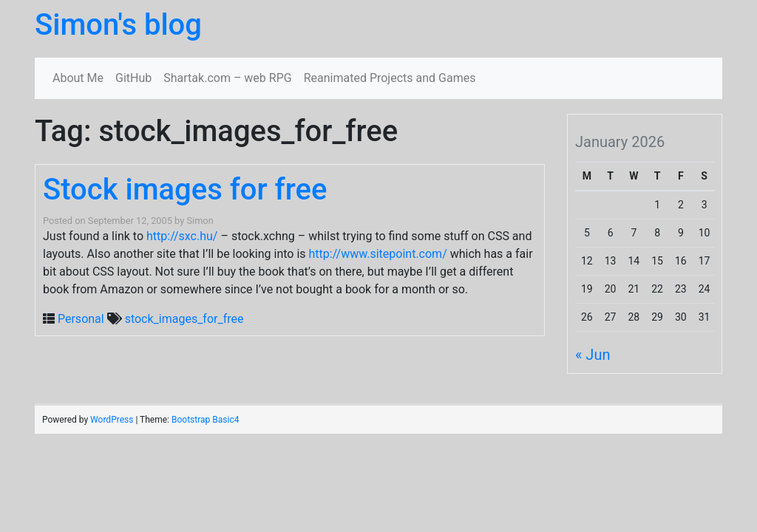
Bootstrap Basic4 (205, 420)
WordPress (112, 420)
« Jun (593, 355)
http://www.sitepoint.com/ (378, 254)
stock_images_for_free (184, 319)
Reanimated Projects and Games (390, 78)
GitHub (133, 78)
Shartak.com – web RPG (227, 78)
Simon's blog (118, 25)
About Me (78, 78)
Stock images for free (185, 190)
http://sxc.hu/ (182, 236)
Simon (200, 221)
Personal (81, 319)
